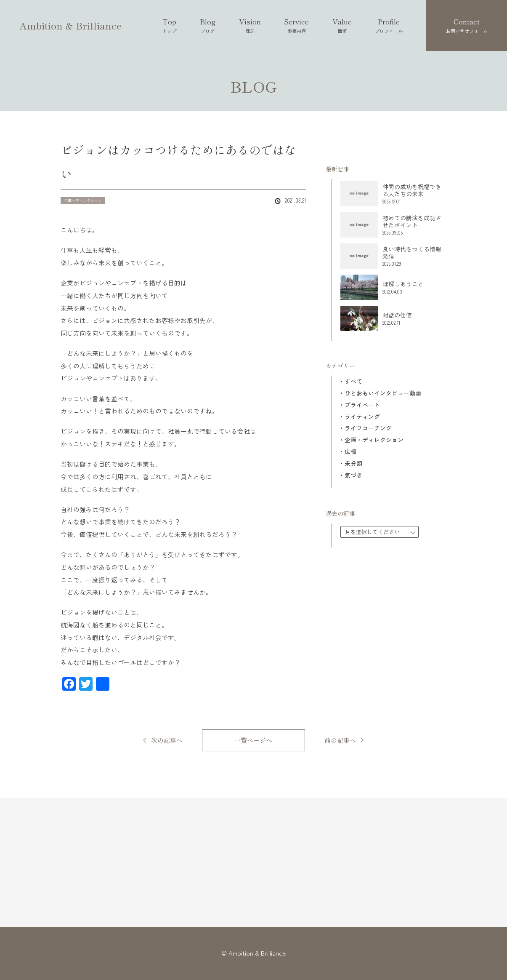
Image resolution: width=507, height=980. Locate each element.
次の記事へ (167, 740)
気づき (353, 475)
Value (342, 25)
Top (169, 25)
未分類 (353, 463)
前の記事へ (340, 740)
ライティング (362, 417)
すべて (353, 381)
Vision (250, 25)
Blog (208, 25)
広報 (350, 452)
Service (296, 25)
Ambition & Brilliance (70, 25)
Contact (467, 25)
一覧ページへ (253, 740)
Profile (389, 25)
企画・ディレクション (374, 440)
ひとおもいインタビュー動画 (383, 393)
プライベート (362, 405)
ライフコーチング (368, 428)
